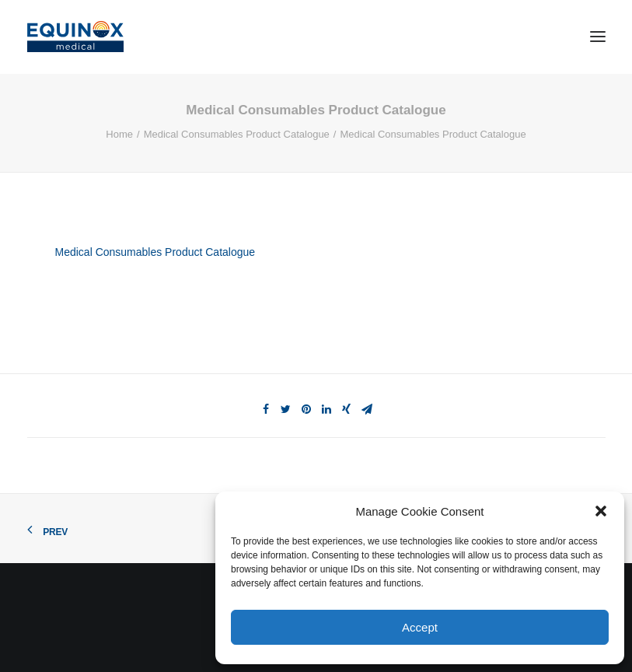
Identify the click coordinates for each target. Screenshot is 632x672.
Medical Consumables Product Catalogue (237, 134)
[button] (601, 511)
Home (119, 134)
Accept (420, 627)
